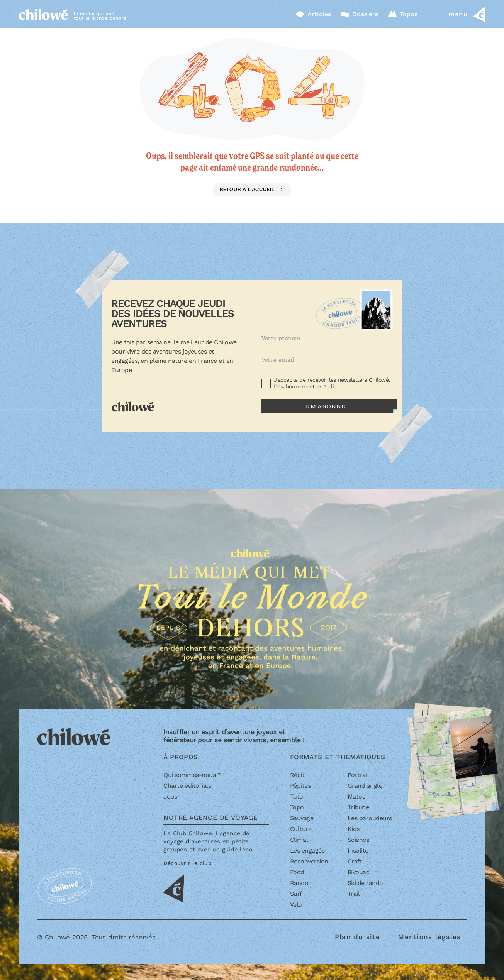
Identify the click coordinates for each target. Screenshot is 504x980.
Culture (301, 829)
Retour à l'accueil (248, 190)
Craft (355, 861)
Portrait (359, 775)
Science (359, 840)
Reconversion (309, 861)
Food (297, 872)
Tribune (358, 807)
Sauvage (302, 818)
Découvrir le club (188, 863)
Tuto (297, 796)
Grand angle (365, 786)
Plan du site (357, 937)
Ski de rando (365, 883)
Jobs (170, 796)
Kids (354, 829)
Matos (356, 796)
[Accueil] (43, 14)
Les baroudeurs (370, 818)
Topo (297, 807)
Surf (296, 894)
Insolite (358, 851)
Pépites (300, 786)
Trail (354, 894)
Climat (299, 840)
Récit (297, 775)
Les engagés (307, 851)
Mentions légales (429, 937)
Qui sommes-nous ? (192, 775)
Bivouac (359, 872)
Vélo (296, 905)
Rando (299, 883)
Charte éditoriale (187, 786)
